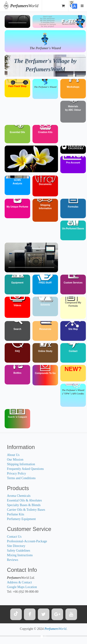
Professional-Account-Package (27, 541)
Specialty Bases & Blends (24, 505)
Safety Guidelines (19, 551)
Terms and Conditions (21, 478)
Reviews (13, 560)
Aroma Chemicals (19, 496)
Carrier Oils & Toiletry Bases (26, 510)
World (24, 6)
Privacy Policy (16, 473)
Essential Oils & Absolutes (24, 500)
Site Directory (16, 546)
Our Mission (15, 460)
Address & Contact (19, 582)
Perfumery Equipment (21, 519)
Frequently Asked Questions (25, 469)
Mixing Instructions (20, 555)
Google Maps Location (22, 587)
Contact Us (14, 537)
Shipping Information (21, 464)
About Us (13, 455)
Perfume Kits (16, 514)
